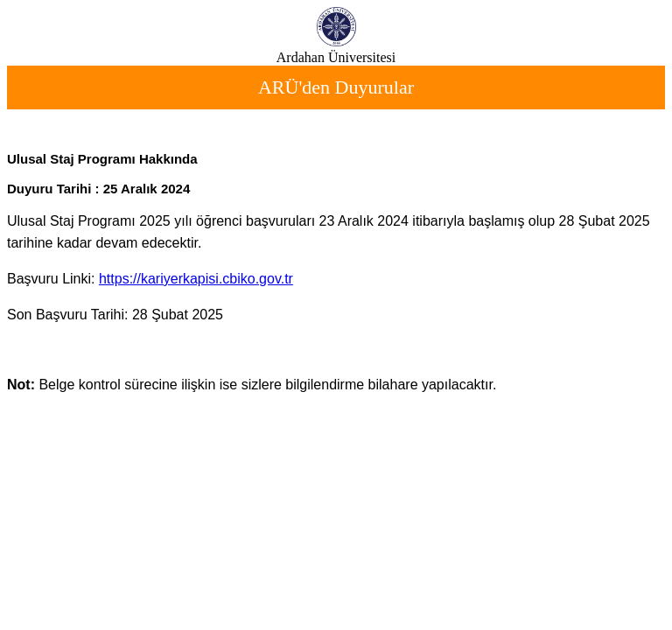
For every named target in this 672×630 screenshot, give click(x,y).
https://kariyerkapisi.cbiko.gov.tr (196, 279)
